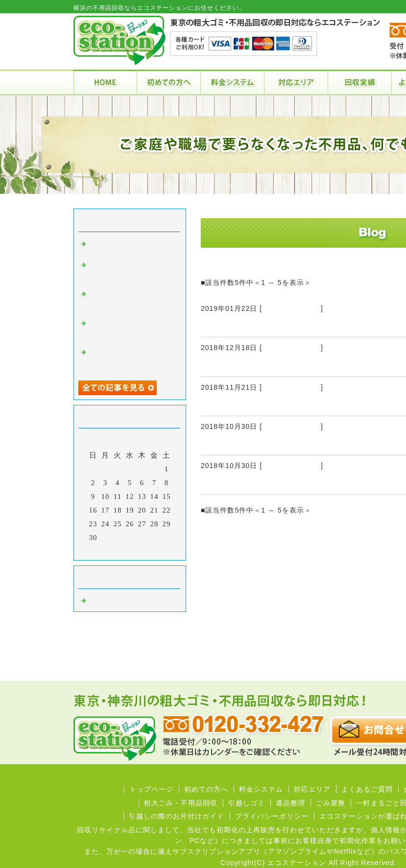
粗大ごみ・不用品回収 (181, 803)
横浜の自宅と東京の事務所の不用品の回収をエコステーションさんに (131, 359)
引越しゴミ (247, 803)
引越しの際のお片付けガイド (177, 816)
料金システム (261, 789)
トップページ (151, 789)
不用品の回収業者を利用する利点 (271, 325)
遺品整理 (290, 803)
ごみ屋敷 (331, 803)
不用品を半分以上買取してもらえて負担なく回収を (131, 301)
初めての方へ (206, 789)
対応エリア (312, 789)
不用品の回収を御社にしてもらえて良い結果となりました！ (131, 272)
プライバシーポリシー (272, 816)
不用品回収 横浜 (291, 308)
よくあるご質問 (367, 789)
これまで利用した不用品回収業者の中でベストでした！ (131, 330)
